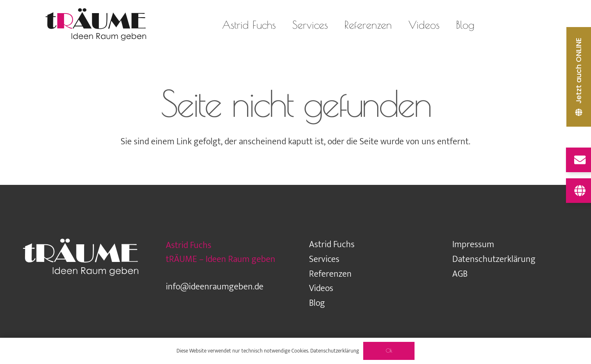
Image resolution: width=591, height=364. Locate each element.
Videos (321, 288)
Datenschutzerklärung (494, 259)
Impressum (473, 245)
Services (324, 259)
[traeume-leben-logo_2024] (96, 25)
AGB (460, 274)
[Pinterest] (570, 25)
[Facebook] (537, 25)
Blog (317, 303)
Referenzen (330, 274)
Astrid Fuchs (332, 245)
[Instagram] (504, 25)
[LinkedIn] (553, 25)
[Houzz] (520, 25)
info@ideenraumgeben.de (215, 287)
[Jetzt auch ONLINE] (579, 77)
